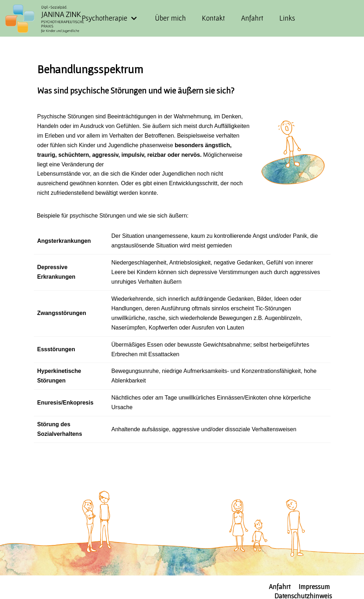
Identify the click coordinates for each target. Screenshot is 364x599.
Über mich (170, 18)
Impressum (314, 586)
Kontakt (213, 18)
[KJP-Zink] (50, 19)
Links (287, 18)
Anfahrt (252, 18)
